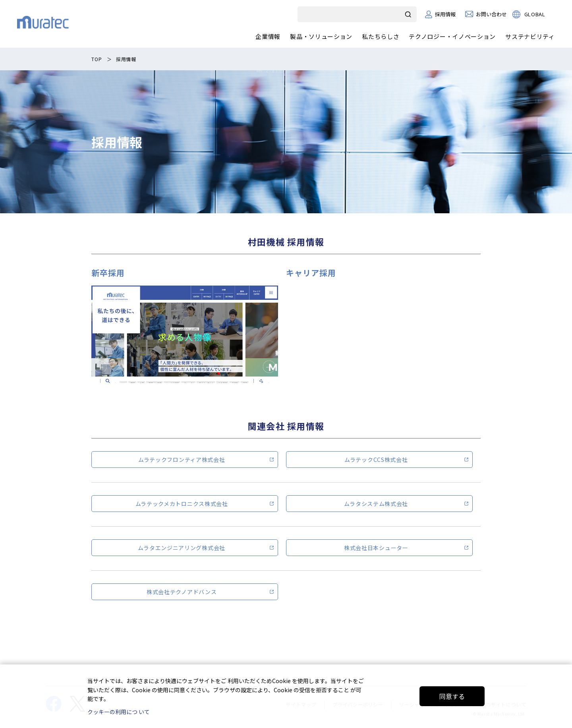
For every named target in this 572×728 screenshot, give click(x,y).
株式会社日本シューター (376, 548)
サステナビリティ (530, 36)
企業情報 (268, 36)
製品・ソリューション (321, 36)
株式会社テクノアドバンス (182, 592)
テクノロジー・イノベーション (452, 36)
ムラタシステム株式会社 (376, 504)
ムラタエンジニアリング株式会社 (182, 548)
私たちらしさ (381, 36)
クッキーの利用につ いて (119, 712)
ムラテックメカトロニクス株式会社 (182, 504)
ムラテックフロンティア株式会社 (182, 460)
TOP (97, 59)
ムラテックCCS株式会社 (376, 460)
